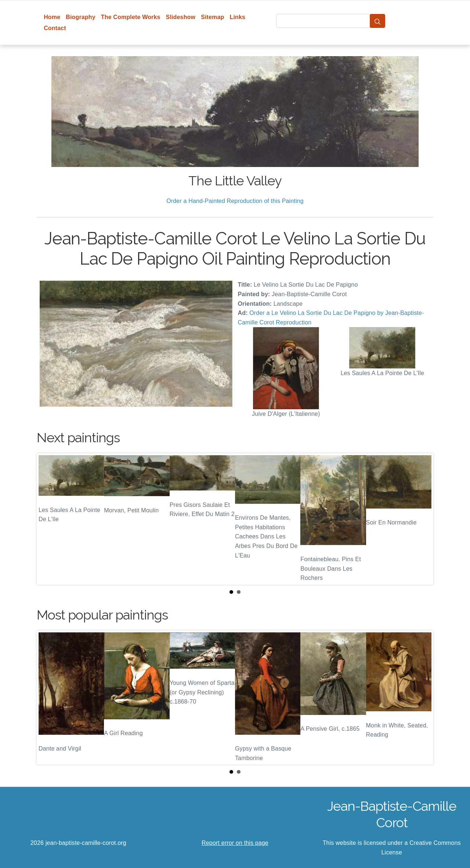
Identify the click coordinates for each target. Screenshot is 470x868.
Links (238, 17)
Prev (48, 519)
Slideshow (181, 17)
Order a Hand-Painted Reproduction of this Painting (235, 201)
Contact (55, 28)
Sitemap (212, 17)
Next (422, 519)
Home (52, 17)
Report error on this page (235, 843)
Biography (81, 17)
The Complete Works (131, 17)
